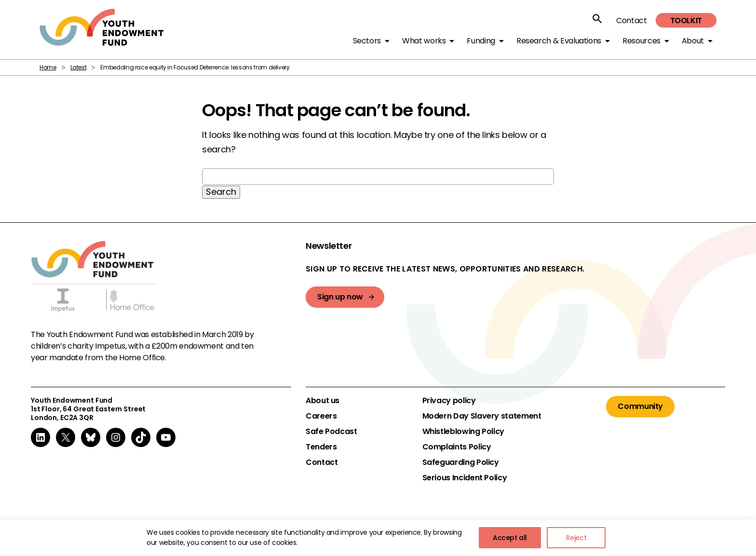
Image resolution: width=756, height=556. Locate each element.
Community (640, 406)
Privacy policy (449, 401)
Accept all (510, 538)
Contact (631, 20)
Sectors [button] (367, 41)
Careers (321, 416)
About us (323, 401)
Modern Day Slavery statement (482, 416)
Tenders (321, 447)
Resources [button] (641, 41)
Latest (79, 67)
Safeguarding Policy (461, 462)
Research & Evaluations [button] (559, 41)
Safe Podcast (331, 432)
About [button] (693, 41)
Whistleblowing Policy (463, 432)
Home (48, 67)
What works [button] (424, 41)
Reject (576, 538)
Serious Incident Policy (465, 478)
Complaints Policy (457, 447)
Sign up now (340, 297)
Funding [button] (481, 41)
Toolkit (686, 20)
